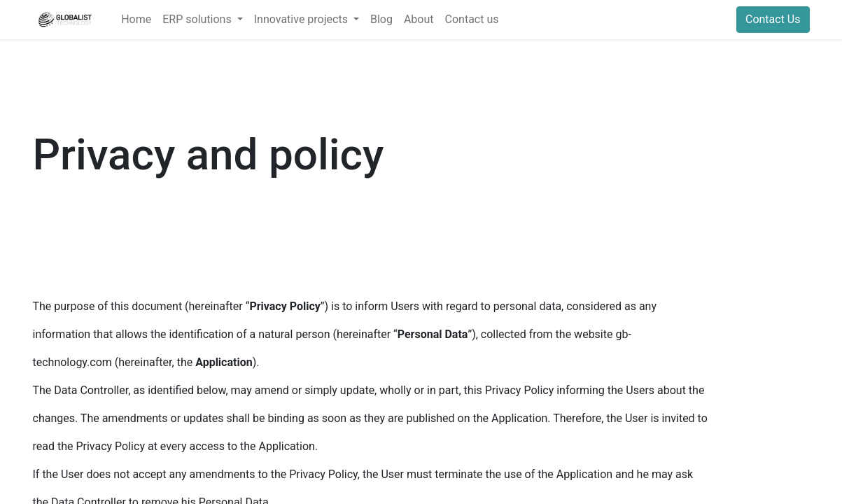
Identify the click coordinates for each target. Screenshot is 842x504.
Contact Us (773, 19)
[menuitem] (136, 20)
